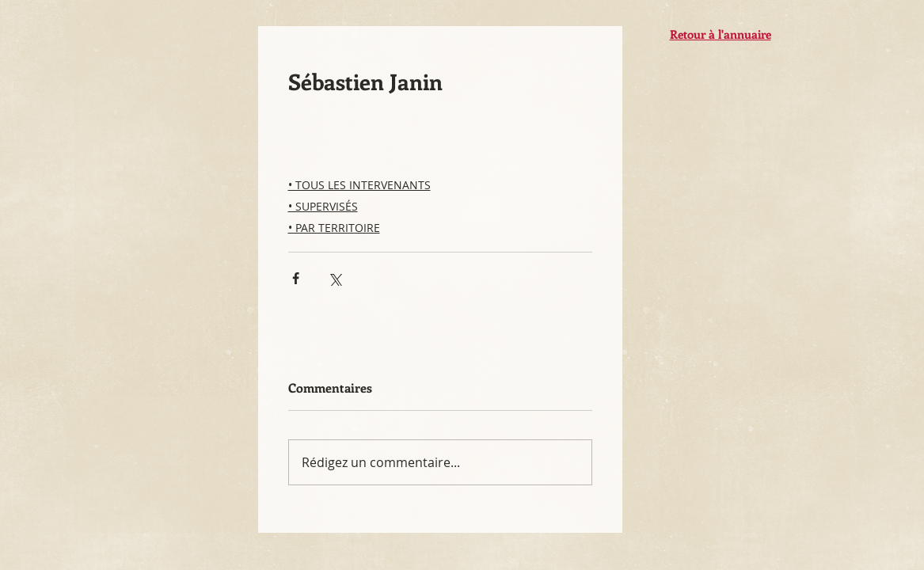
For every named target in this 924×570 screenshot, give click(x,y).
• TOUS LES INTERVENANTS (359, 185)
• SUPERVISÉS (323, 206)
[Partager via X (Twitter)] (335, 278)
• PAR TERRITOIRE (334, 228)
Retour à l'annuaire (721, 34)
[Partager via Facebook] (296, 278)
